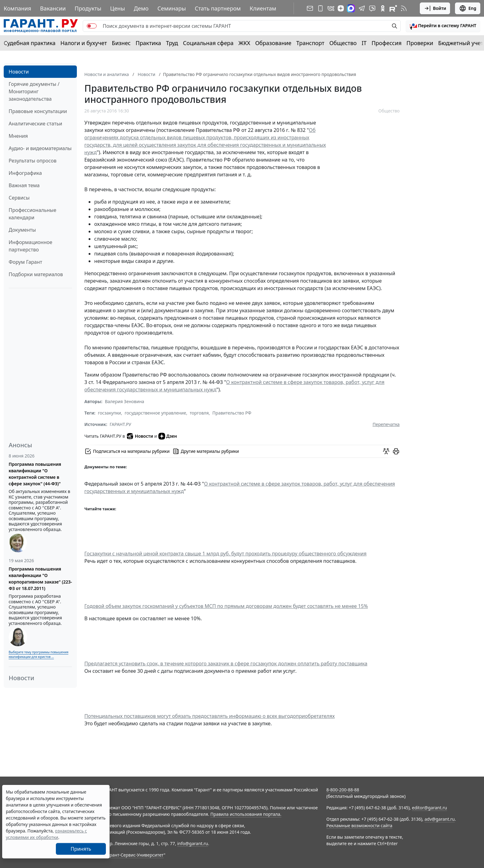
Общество (343, 43)
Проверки (420, 43)
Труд (172, 43)
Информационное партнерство (30, 246)
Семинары (172, 8)
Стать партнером (218, 8)
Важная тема (24, 185)
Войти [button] (435, 8)
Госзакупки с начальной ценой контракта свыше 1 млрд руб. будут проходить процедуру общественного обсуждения (225, 554)
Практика (148, 43)
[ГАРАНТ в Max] (351, 8)
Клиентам (263, 8)
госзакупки (109, 413)
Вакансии (53, 8)
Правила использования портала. (246, 814)
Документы (22, 230)
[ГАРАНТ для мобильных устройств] (320, 8)
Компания (17, 8)
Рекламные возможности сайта (359, 826)
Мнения (18, 136)
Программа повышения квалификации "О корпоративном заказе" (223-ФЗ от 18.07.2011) (40, 579)
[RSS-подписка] (404, 8)
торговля (199, 413)
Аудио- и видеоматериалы (40, 148)
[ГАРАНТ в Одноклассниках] (383, 8)
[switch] (92, 26)
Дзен (168, 436)
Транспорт (310, 43)
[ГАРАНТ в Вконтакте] (331, 8)
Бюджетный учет (461, 43)
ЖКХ (244, 43)
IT (364, 43)
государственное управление (155, 413)
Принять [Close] (81, 849)
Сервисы (19, 198)
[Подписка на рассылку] (310, 8)
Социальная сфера (208, 43)
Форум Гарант (25, 262)
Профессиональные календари (32, 214)
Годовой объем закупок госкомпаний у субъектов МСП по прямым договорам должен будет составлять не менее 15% (226, 606)
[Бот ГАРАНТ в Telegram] (372, 8)
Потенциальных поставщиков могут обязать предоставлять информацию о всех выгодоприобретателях (209, 716)
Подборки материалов (36, 274)
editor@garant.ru (430, 808)
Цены (118, 8)
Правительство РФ (232, 413)
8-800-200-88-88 (343, 790)
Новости (19, 72)
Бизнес (121, 43)
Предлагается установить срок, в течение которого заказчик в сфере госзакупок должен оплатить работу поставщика (226, 664)
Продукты (88, 8)
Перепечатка (386, 424)
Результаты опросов (33, 161)
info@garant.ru (193, 843)
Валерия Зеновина (125, 401)
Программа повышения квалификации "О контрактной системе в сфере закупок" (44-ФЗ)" (35, 474)
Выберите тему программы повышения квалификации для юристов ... (38, 654)
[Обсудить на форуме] (386, 451)
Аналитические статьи (35, 124)
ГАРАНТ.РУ (120, 424)
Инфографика (25, 173)
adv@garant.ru (440, 819)
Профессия (387, 43)
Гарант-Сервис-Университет (134, 855)
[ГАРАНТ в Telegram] (362, 8)
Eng (468, 8)
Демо (141, 8)
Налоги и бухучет (84, 43)
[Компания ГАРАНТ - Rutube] (393, 8)
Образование (273, 43)
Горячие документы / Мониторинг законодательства (34, 91)
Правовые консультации (38, 111)
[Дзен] (341, 8)
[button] (443, 26)
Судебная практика (30, 43)
